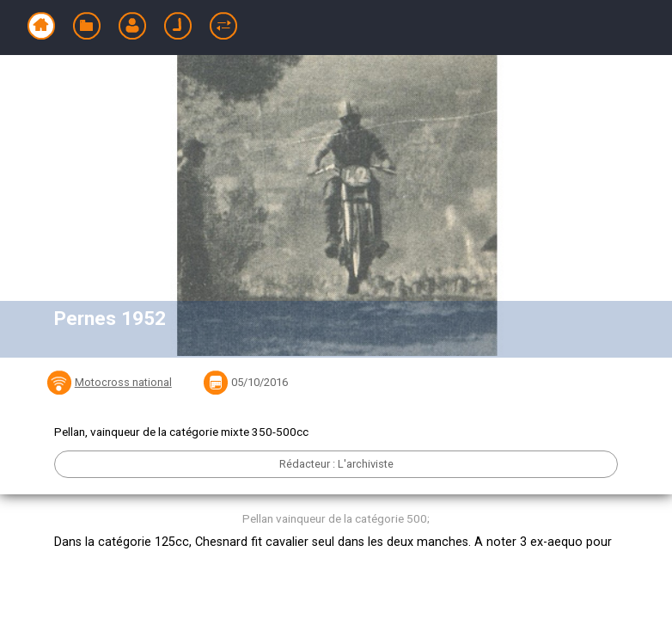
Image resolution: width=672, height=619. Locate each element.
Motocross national (123, 382)
